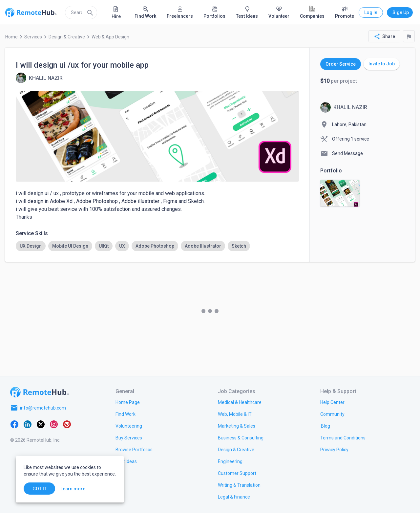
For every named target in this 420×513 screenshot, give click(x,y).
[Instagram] (54, 424)
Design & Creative (67, 37)
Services (33, 37)
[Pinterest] (67, 424)
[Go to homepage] (39, 392)
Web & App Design (110, 37)
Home (11, 37)
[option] (31, 246)
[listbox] (157, 246)
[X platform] (41, 424)
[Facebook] (14, 424)
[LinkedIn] (28, 424)
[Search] (90, 12)
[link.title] (128, 402)
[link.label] (332, 402)
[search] (81, 12)
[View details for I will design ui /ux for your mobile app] (39, 78)
